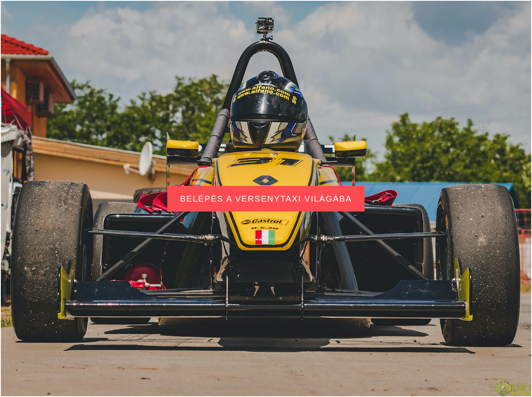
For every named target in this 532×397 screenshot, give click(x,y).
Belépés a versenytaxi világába (266, 199)
